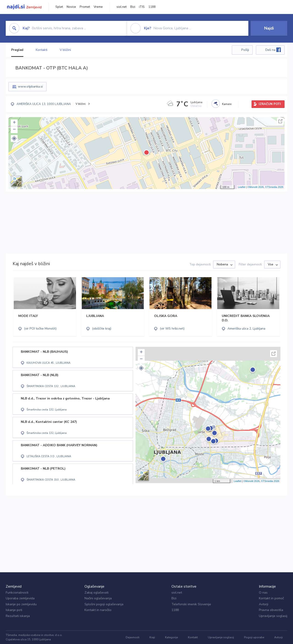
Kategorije (171, 637)
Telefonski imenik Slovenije (191, 604)
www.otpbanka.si (30, 87)
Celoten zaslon (280, 121)
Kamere (227, 104)
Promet (85, 7)
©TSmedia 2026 (274, 187)
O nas (263, 593)
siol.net (122, 7)
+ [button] (14, 123)
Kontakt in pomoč (271, 598)
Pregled (17, 50)
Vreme (98, 7)
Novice (71, 7)
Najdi (269, 28)
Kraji (152, 637)
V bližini (65, 50)
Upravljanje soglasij (273, 616)
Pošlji (245, 50)
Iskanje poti (14, 610)
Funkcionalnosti (17, 593)
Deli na (273, 50)
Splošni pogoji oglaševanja (104, 604)
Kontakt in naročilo (98, 610)
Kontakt (193, 637)
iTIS (142, 7)
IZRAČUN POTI (270, 104)
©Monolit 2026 (256, 187)
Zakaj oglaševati (96, 593)
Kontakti (41, 50)
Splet (59, 7)
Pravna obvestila (271, 610)
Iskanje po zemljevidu (21, 604)
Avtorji (264, 604)
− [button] (14, 130)
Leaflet (242, 187)
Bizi (133, 7)
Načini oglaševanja (98, 598)
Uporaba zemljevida (20, 598)
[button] (14, 138)
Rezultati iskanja (18, 616)
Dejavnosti (133, 637)
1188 (152, 7)
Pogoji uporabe (254, 637)
